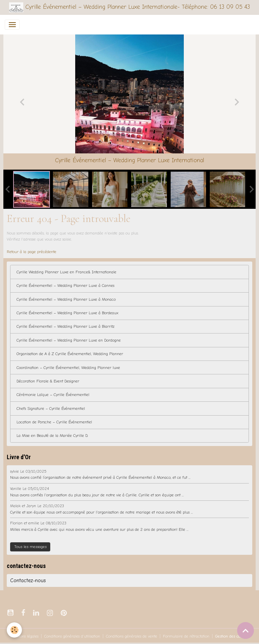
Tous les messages (30, 547)
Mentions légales (24, 636)
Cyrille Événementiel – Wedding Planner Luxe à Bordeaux (67, 313)
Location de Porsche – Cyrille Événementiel (54, 422)
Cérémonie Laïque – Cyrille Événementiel (53, 395)
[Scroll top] (246, 630)
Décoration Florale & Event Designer (48, 381)
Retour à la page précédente (32, 252)
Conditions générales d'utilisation (72, 636)
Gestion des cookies (232, 636)
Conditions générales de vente (132, 636)
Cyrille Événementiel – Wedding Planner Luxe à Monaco (66, 299)
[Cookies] (14, 630)
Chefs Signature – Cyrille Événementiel (51, 408)
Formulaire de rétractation (186, 636)
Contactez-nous (28, 580)
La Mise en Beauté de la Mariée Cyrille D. (52, 436)
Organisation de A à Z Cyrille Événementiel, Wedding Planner (70, 354)
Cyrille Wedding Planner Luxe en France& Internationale (66, 272)
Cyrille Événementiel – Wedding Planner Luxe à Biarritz (65, 326)
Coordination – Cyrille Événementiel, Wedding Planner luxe (68, 368)
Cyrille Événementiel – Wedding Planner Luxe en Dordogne (69, 340)
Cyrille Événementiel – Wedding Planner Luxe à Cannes (65, 286)
